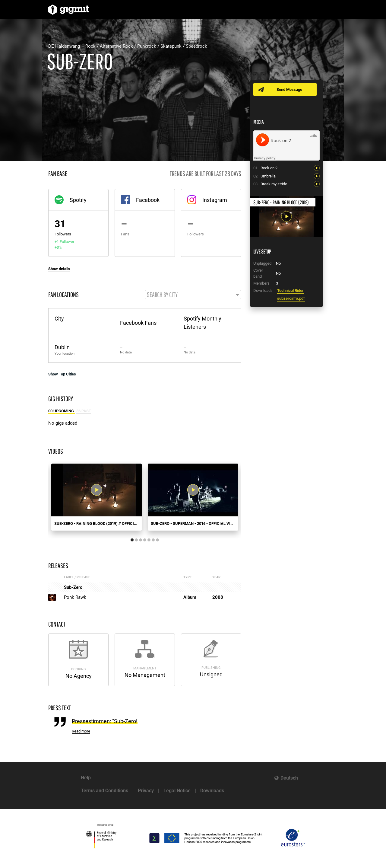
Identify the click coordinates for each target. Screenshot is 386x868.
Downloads (212, 791)
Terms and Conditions (104, 791)
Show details (59, 269)
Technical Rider (290, 290)
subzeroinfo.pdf (291, 298)
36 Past (84, 412)
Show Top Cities (62, 375)
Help (86, 778)
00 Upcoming (62, 412)
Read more (81, 732)
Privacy (146, 791)
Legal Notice (177, 791)
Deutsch (289, 778)
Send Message (290, 89)
